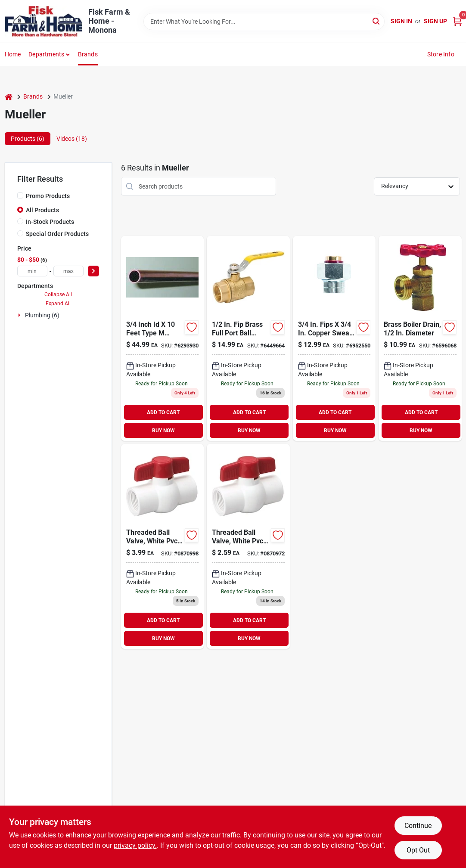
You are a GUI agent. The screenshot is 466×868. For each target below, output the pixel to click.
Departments (46, 54)
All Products (42, 210)
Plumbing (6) (42, 315)
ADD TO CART (163, 412)
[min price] (32, 271)
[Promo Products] (20, 195)
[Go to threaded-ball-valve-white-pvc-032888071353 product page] (162, 546)
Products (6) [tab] (28, 139)
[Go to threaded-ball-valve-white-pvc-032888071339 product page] (248, 546)
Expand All (58, 304)
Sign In (401, 21)
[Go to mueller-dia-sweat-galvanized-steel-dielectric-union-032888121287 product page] (334, 338)
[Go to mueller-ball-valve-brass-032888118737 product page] (248, 338)
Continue (418, 826)
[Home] (9, 97)
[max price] (68, 271)
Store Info (441, 54)
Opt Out (418, 850)
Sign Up (435, 21)
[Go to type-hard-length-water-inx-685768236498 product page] (162, 338)
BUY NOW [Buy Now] (163, 431)
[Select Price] (93, 271)
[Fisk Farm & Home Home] (43, 21)
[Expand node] (20, 315)
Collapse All (58, 294)
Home (13, 54)
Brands (88, 54)
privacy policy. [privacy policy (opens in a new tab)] (135, 845)
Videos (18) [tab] (72, 139)
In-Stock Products (50, 222)
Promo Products (48, 196)
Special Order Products (57, 234)
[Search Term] (264, 22)
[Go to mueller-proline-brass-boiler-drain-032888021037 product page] (420, 338)
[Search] (377, 21)
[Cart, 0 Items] (457, 21)
